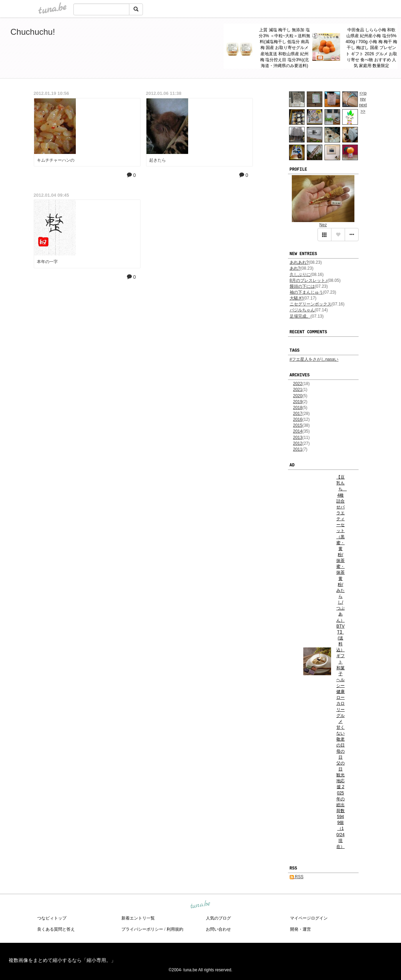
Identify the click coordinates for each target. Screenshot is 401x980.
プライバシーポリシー (142, 929)
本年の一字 (47, 262)
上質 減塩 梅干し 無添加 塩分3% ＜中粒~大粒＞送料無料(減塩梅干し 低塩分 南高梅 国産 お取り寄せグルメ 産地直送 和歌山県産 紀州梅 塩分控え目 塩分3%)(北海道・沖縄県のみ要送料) (284, 48)
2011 (298, 449)
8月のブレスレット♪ (309, 280)
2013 (298, 438)
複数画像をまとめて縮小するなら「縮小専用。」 (62, 960)
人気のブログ (218, 918)
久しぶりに (300, 275)
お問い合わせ (218, 929)
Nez (323, 225)
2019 (298, 402)
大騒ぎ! (296, 298)
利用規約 (175, 929)
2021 (298, 390)
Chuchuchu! (33, 32)
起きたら (158, 160)
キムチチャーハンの (56, 160)
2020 (298, 396)
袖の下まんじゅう (306, 292)
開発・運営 (300, 929)
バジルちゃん (302, 310)
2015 (298, 425)
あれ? (295, 268)
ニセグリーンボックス (311, 304)
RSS (297, 877)
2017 (298, 414)
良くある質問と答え (56, 929)
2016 (298, 419)
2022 (298, 384)
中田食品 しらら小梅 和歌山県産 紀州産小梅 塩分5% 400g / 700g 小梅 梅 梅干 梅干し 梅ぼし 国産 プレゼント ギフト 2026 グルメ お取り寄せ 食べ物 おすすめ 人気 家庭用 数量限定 (372, 48)
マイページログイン (309, 918)
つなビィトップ (52, 918)
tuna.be (200, 905)
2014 (298, 431)
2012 (298, 443)
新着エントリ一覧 (138, 918)
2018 (298, 408)
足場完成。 (300, 316)
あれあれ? (299, 262)
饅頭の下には (302, 286)
